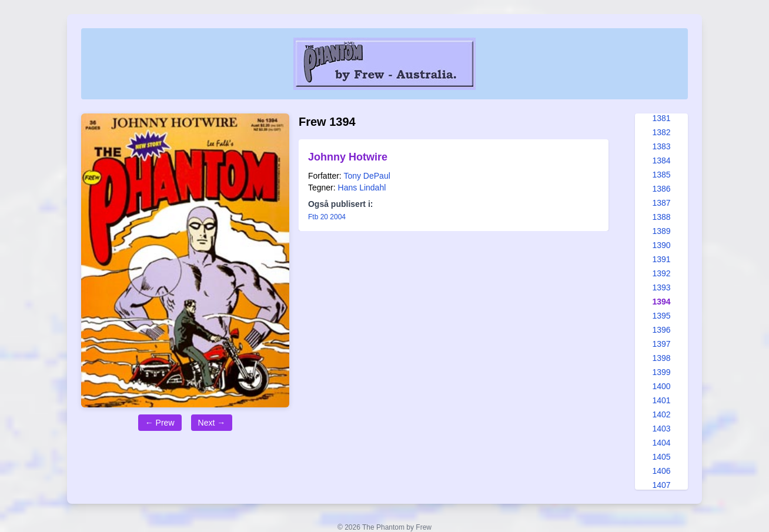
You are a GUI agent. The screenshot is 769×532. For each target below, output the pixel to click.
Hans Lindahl (362, 188)
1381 (661, 118)
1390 (661, 245)
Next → (212, 423)
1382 (661, 132)
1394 (661, 302)
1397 (661, 344)
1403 (661, 429)
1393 (661, 287)
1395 (661, 316)
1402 (661, 414)
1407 (661, 485)
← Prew (160, 423)
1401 (661, 400)
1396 (661, 330)
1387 (661, 203)
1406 (661, 471)
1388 (661, 217)
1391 (661, 259)
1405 (661, 457)
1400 (661, 386)
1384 (661, 160)
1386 (661, 189)
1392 (661, 273)
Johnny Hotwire (348, 157)
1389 (661, 231)
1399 (661, 372)
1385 (661, 175)
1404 (661, 443)
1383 (661, 146)
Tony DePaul (367, 176)
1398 (661, 358)
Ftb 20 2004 (327, 217)
